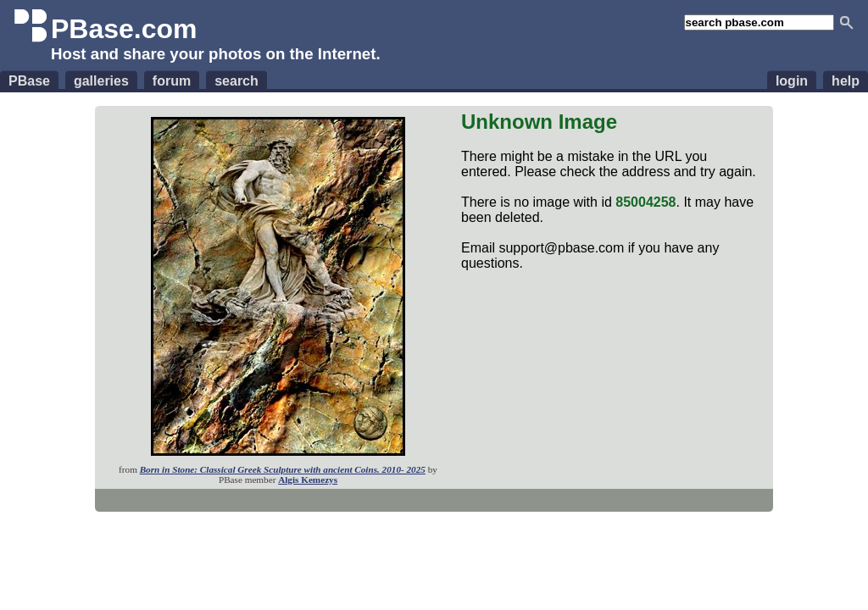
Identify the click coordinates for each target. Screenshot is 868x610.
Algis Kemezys (308, 480)
